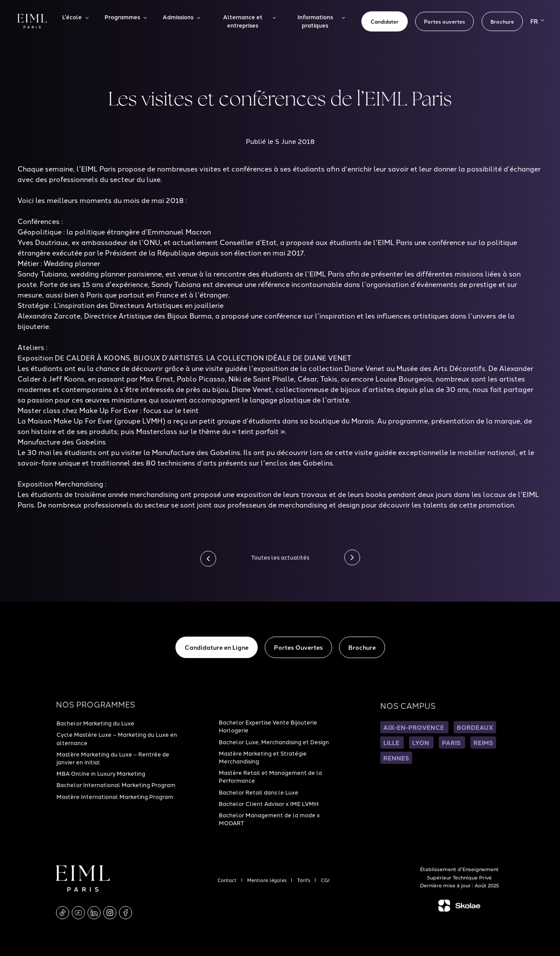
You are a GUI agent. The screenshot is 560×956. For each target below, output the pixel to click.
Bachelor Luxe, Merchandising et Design (274, 742)
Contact (228, 880)
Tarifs (304, 880)
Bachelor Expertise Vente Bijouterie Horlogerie (268, 726)
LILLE (392, 742)
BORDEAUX (475, 727)
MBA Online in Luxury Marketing (101, 773)
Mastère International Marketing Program (115, 796)
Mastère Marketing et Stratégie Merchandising (263, 757)
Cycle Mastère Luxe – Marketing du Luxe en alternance (117, 738)
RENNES (396, 758)
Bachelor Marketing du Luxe (95, 723)
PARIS (452, 742)
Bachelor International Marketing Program (116, 784)
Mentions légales (268, 880)
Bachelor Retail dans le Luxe (259, 792)
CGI (325, 880)
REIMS (483, 742)
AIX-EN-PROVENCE (414, 727)
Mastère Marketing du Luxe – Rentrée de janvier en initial (113, 758)
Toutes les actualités (280, 557)
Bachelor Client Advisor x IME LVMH (269, 803)
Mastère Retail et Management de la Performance (270, 776)
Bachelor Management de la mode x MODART (269, 819)
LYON (421, 742)
